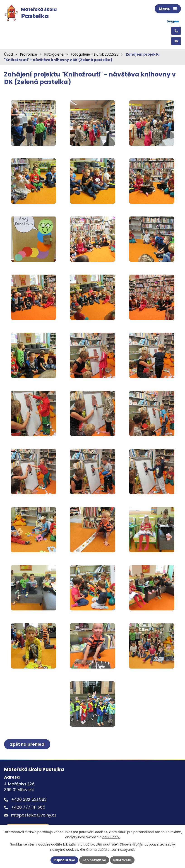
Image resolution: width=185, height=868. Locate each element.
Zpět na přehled (27, 745)
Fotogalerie (54, 55)
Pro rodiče (29, 55)
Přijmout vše (64, 860)
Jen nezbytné (94, 860)
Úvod (8, 55)
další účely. (111, 837)
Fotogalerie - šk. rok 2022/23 (95, 55)
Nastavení (123, 860)
